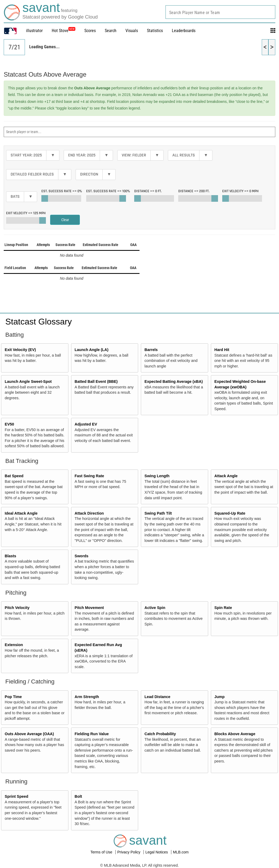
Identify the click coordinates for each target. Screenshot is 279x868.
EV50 (9, 424)
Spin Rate (223, 608)
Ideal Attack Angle (21, 513)
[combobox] (220, 12)
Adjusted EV (86, 424)
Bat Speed (14, 476)
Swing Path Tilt (158, 513)
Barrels (151, 350)
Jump (219, 697)
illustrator (34, 31)
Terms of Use (102, 852)
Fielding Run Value (92, 734)
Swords (81, 556)
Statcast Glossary (39, 322)
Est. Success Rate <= (108, 191)
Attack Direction (89, 513)
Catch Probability (160, 734)
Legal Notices (157, 852)
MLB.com (181, 852)
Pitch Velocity (17, 608)
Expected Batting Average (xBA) (174, 382)
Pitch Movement (89, 608)
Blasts (10, 556)
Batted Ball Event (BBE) (96, 382)
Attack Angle (226, 476)
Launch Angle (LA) (91, 350)
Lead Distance (158, 697)
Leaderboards (184, 31)
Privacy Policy (129, 852)
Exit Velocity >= (240, 191)
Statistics (155, 31)
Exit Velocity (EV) (20, 350)
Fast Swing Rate (89, 476)
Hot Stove (60, 31)
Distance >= (148, 191)
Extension (14, 645)
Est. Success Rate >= (62, 191)
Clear (65, 220)
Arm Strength (87, 697)
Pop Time (13, 697)
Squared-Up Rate (230, 513)
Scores (90, 31)
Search (111, 31)
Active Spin (155, 608)
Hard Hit (222, 350)
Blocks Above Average (235, 734)
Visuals (132, 31)
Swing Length (157, 476)
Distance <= (194, 191)
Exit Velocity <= (26, 213)
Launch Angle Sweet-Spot (28, 382)
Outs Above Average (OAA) (29, 734)
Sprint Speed (17, 796)
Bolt (78, 796)
